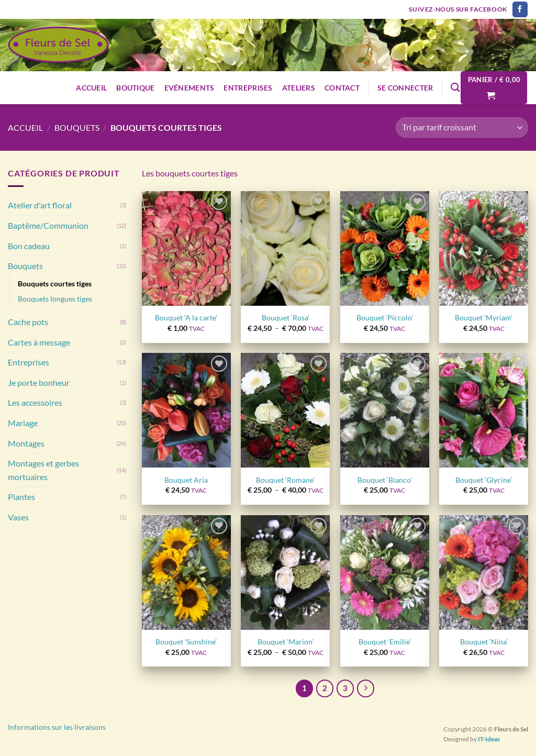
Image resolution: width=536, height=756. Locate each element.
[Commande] (462, 127)
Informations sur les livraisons (57, 727)
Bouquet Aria (186, 480)
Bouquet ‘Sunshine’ (186, 642)
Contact (342, 88)
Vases (18, 517)
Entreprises (248, 88)
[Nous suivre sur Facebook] (520, 9)
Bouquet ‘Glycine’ (484, 480)
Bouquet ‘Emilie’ (385, 642)
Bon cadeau (29, 246)
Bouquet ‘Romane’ (285, 480)
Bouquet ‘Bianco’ (385, 480)
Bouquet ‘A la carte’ (186, 318)
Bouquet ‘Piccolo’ (385, 318)
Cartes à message (39, 342)
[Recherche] (455, 88)
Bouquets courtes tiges (55, 283)
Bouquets (77, 127)
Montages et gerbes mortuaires (43, 470)
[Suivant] (366, 688)
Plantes (21, 497)
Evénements (189, 88)
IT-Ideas (489, 739)
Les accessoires (35, 402)
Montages (26, 443)
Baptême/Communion (48, 225)
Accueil (91, 88)
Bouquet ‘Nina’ (484, 642)
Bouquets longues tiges (55, 299)
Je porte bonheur (39, 382)
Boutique (135, 88)
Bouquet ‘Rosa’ (286, 318)
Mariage (23, 423)
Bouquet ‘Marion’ (286, 642)
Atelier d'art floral (40, 205)
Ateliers (299, 88)
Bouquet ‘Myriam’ (484, 318)
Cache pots (28, 322)
